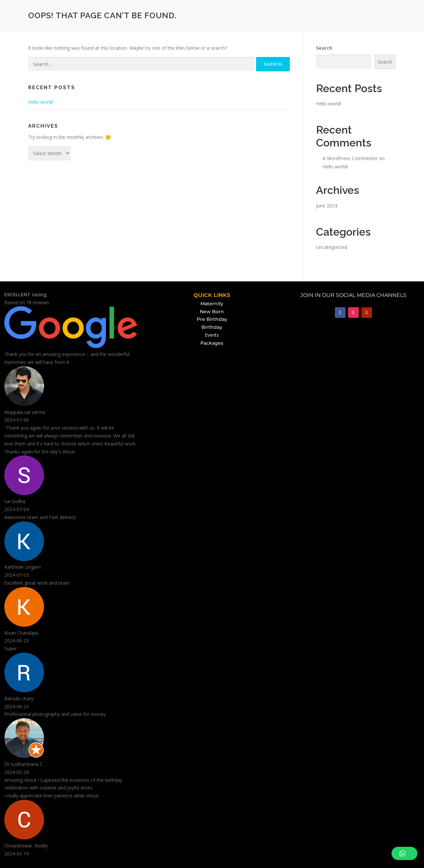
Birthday (212, 327)
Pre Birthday (212, 319)
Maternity (212, 304)
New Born (212, 312)
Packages (212, 343)
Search (324, 48)
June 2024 (327, 206)
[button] (404, 853)
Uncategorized (332, 247)
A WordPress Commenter (350, 158)
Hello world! (41, 102)
